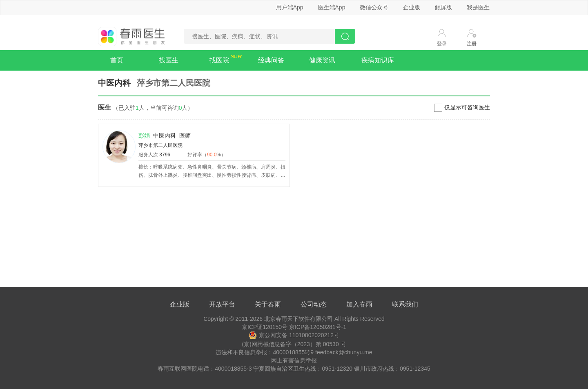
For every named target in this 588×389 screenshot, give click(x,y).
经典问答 (271, 60)
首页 (117, 60)
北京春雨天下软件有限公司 (298, 319)
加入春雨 (359, 304)
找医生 (169, 60)
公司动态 (314, 304)
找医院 (219, 60)
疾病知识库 (378, 60)
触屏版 (443, 7)
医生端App (332, 7)
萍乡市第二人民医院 (160, 145)
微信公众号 (374, 7)
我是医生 (478, 7)
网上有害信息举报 (294, 360)
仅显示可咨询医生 (467, 107)
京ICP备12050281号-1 (318, 327)
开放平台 (222, 304)
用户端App (290, 7)
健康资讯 (322, 60)
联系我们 (405, 304)
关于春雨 (268, 304)
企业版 (412, 7)
